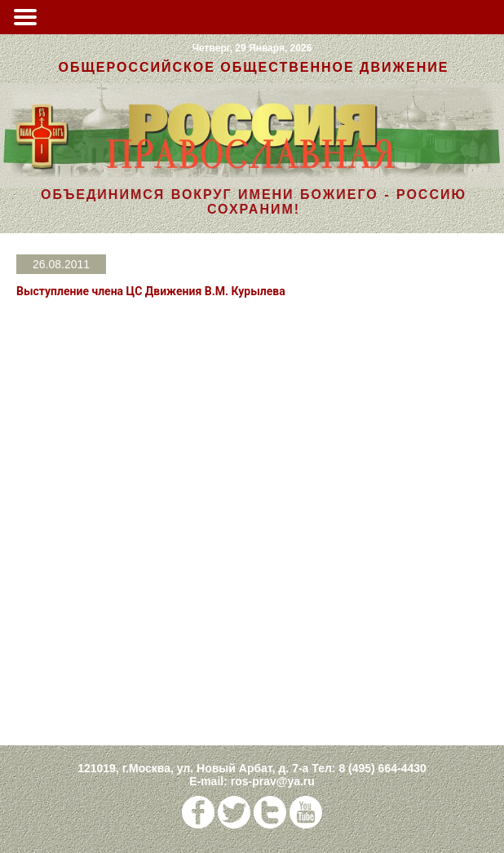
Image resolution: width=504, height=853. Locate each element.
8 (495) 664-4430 (382, 768)
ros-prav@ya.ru (273, 781)
